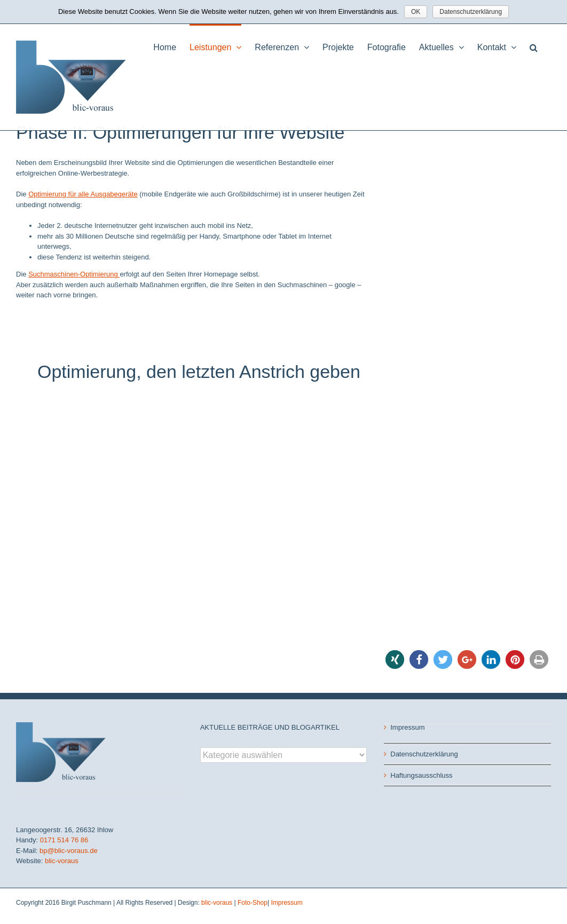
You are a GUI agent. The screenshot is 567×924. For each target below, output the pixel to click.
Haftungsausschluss (421, 775)
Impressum (407, 727)
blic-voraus (62, 861)
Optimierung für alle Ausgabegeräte (83, 194)
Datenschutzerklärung (424, 754)
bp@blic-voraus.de (69, 851)
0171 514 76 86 (64, 840)
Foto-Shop (253, 903)
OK (416, 12)
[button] (534, 46)
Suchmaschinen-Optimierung (74, 274)
